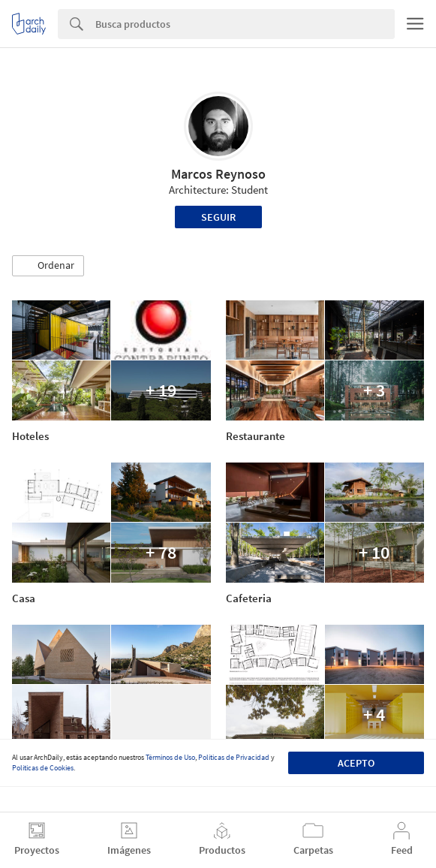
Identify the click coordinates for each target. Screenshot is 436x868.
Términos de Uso (170, 757)
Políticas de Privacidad (234, 757)
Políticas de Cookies (43, 768)
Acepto (356, 763)
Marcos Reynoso (218, 174)
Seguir (218, 217)
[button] (48, 266)
